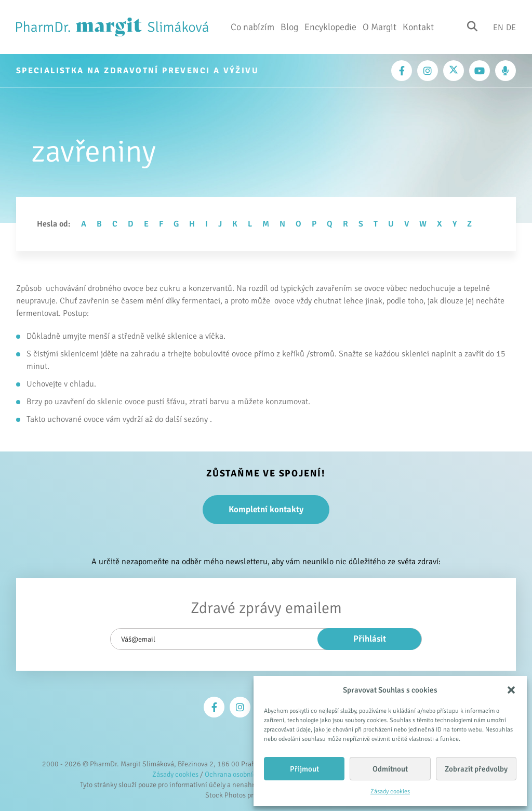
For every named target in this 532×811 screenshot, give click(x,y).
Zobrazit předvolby (476, 769)
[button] (511, 690)
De (511, 27)
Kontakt (418, 27)
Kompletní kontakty (266, 509)
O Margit (380, 27)
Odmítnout (390, 769)
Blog (289, 27)
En (498, 27)
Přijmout (304, 769)
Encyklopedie (330, 27)
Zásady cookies (390, 792)
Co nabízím (252, 27)
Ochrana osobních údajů (242, 774)
